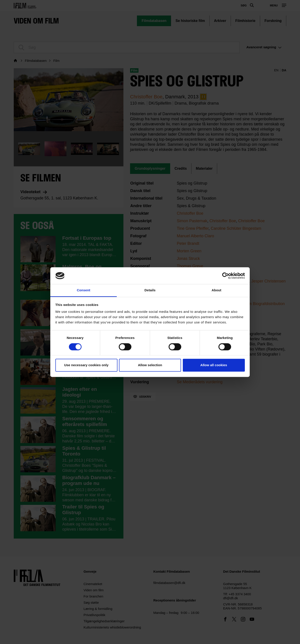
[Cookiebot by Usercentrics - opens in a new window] (225, 276)
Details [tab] (150, 290)
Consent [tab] (84, 290)
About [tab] (216, 290)
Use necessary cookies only (86, 365)
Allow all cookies (214, 365)
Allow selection (150, 365)
